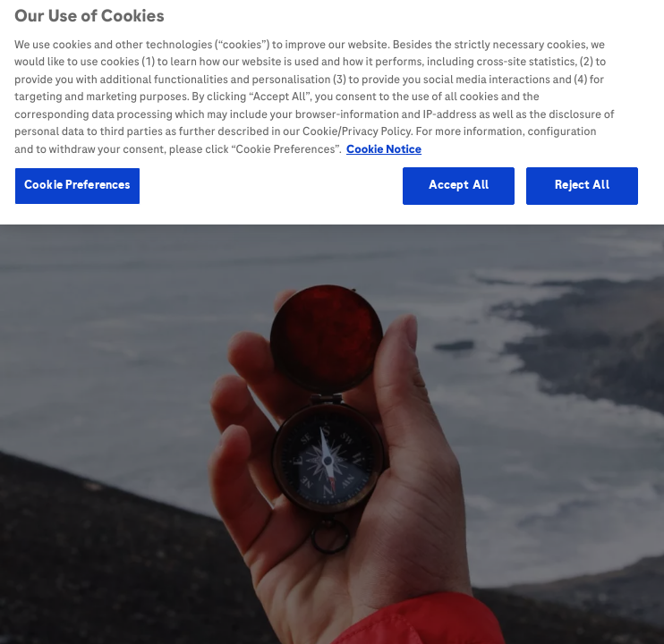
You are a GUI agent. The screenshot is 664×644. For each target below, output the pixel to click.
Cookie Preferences (77, 181)
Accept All (459, 181)
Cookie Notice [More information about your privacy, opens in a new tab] (384, 144)
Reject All (582, 181)
